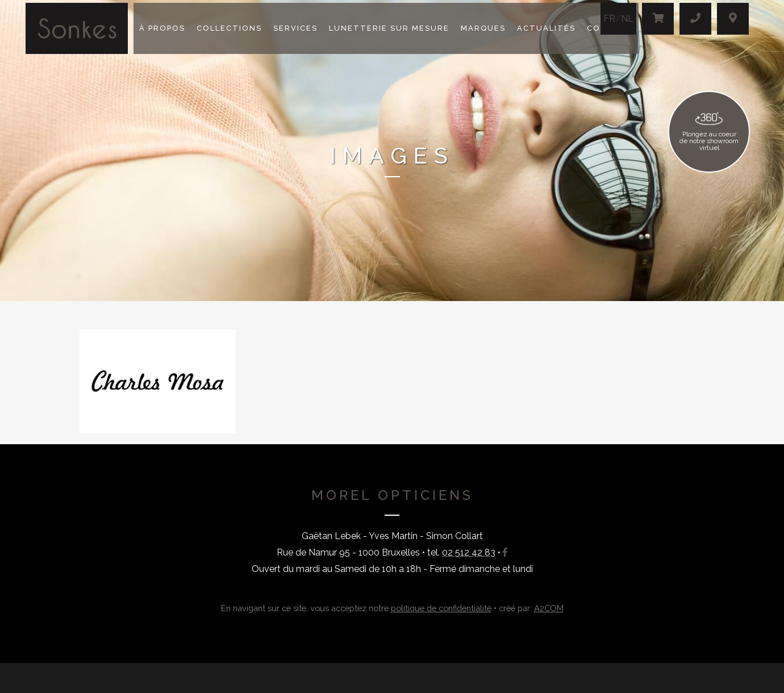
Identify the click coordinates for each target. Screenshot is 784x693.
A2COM (549, 608)
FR (609, 18)
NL (627, 18)
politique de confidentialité (441, 608)
